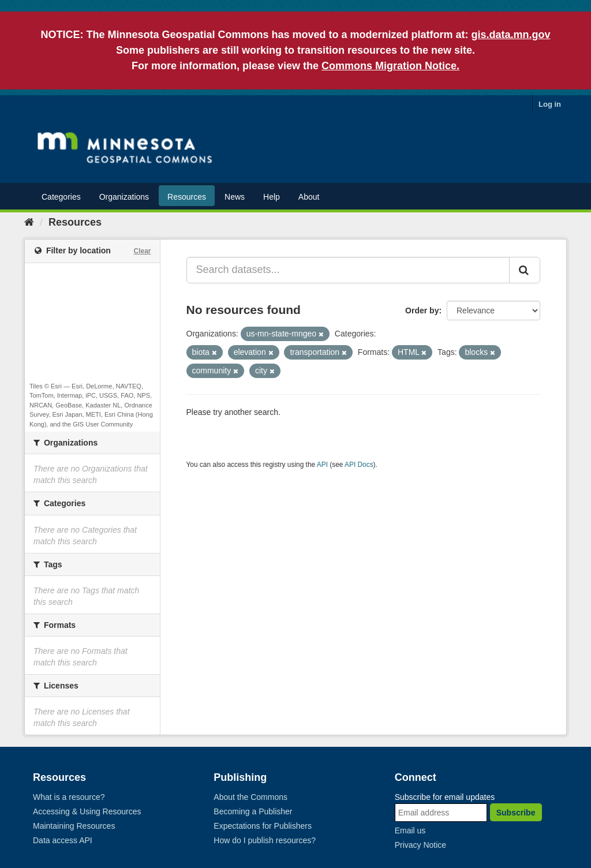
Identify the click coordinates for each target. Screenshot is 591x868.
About (309, 197)
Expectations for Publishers (263, 826)
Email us (410, 830)
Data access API (63, 840)
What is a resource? (69, 797)
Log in (550, 104)
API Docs (359, 465)
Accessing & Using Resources (87, 811)
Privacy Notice (420, 845)
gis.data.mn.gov (511, 35)
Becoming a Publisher (253, 811)
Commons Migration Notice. (390, 66)
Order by (422, 310)
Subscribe (516, 813)
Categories (61, 197)
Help (272, 197)
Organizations (124, 197)
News (235, 197)
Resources (187, 197)
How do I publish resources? (265, 840)
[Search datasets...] (348, 270)
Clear (142, 251)
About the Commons (250, 797)
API (322, 465)
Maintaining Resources (74, 826)
